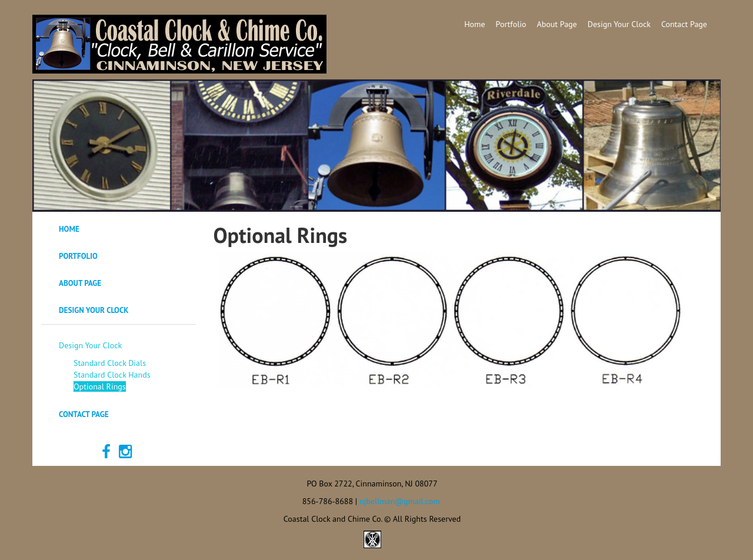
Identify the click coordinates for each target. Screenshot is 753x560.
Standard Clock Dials (110, 363)
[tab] (119, 229)
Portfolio (511, 24)
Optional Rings (100, 386)
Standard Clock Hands (112, 375)
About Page (557, 24)
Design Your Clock (619, 24)
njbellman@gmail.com (400, 501)
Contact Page (684, 24)
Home (474, 24)
